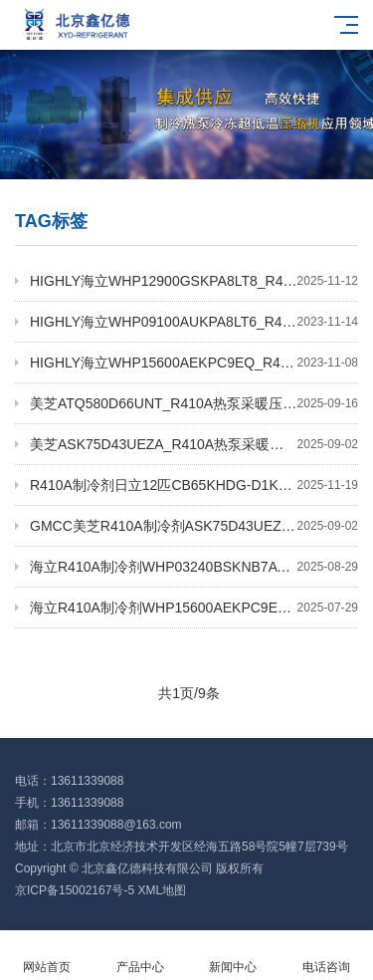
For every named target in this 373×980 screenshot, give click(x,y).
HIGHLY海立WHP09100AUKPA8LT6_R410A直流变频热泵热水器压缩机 (194, 322)
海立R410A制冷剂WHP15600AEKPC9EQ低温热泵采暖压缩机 (194, 608)
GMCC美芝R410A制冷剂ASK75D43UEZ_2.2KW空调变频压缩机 (194, 526)
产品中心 (140, 956)
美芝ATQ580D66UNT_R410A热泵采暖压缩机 (194, 403)
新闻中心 (234, 956)
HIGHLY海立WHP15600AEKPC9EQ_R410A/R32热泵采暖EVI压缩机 (194, 363)
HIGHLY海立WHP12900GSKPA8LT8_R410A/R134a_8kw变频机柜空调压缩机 (194, 281)
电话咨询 (326, 956)
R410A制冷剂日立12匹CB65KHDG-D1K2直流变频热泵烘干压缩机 (194, 485)
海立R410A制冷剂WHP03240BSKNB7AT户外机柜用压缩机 (194, 567)
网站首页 (47, 956)
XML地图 (162, 890)
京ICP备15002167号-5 (75, 890)
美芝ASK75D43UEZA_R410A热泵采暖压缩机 (194, 444)
